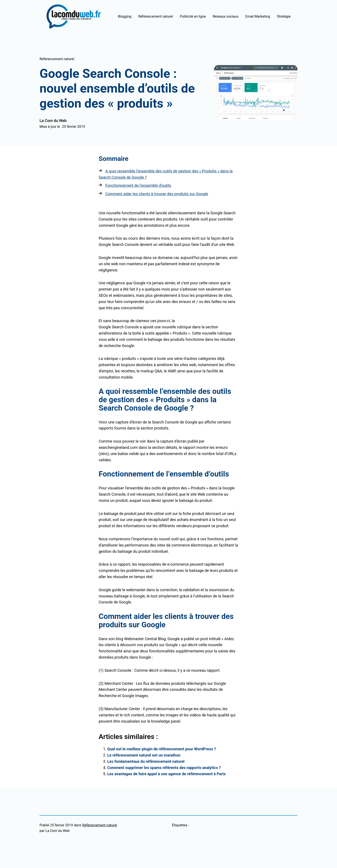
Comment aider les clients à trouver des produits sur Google (157, 194)
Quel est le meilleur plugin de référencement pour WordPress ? (162, 749)
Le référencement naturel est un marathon (144, 755)
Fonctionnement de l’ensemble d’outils (138, 185)
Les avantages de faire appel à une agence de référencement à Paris (166, 774)
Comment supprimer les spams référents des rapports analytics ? (164, 768)
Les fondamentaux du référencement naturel (146, 761)
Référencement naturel (57, 59)
